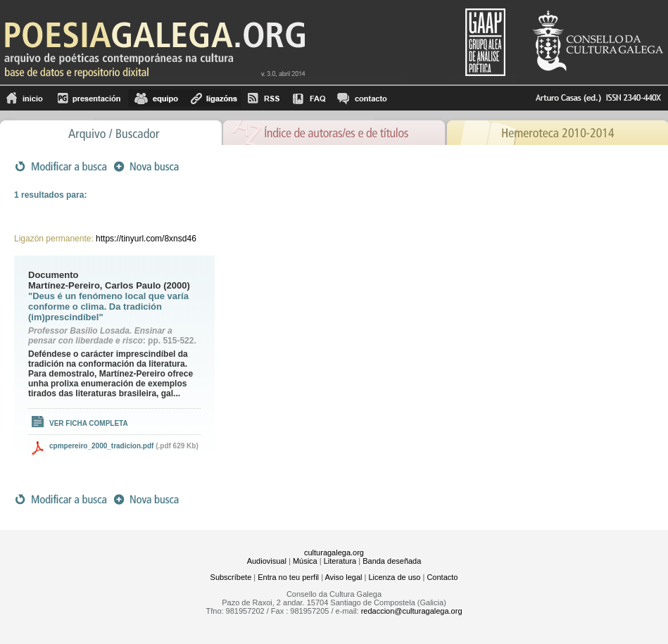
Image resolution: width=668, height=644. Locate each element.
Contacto (442, 577)
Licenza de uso (394, 577)
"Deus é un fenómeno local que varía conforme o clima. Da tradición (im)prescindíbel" (108, 307)
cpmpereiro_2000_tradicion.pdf (101, 446)
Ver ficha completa (89, 423)
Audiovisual (267, 561)
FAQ (309, 98)
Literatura (340, 561)
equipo (156, 98)
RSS (264, 98)
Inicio (25, 98)
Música (305, 561)
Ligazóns (213, 98)
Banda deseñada (392, 561)
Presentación (89, 98)
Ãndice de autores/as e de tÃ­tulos (334, 131)
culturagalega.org (334, 553)
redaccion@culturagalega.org (412, 611)
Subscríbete (231, 577)
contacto (361, 98)
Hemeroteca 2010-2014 (557, 131)
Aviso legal (343, 577)
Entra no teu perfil (288, 577)
